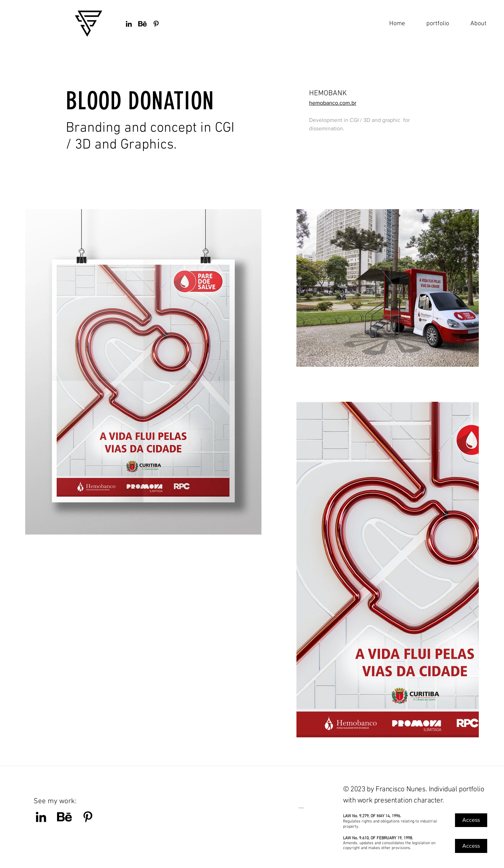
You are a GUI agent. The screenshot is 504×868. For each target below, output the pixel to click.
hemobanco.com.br (333, 103)
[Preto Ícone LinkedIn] (129, 24)
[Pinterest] (88, 817)
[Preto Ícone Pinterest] (156, 24)
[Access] (471, 820)
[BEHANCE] (142, 24)
